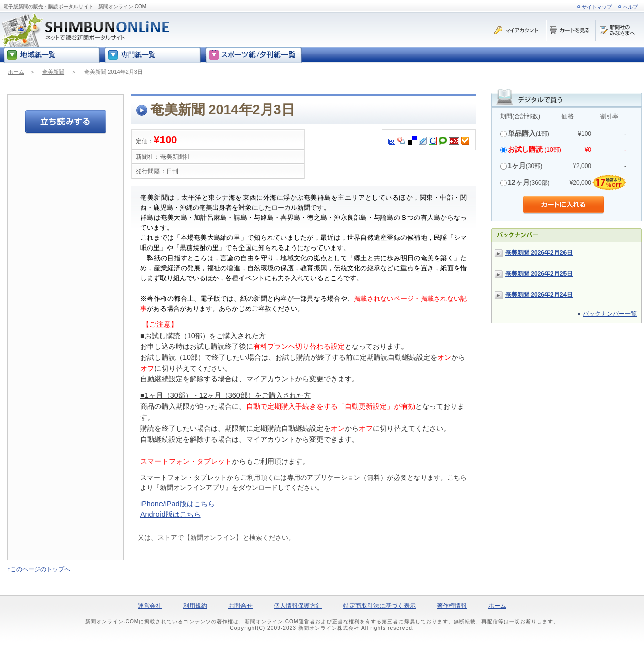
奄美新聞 (53, 72)
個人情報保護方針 (298, 606)
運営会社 (150, 606)
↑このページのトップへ (39, 569)
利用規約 (195, 606)
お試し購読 (525, 149)
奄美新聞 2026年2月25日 (539, 274)
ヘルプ (630, 7)
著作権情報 (452, 606)
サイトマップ (597, 7)
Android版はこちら (171, 514)
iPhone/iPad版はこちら (178, 504)
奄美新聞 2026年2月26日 (539, 253)
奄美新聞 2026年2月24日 (539, 295)
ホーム (16, 72)
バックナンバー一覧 (610, 314)
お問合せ (240, 606)
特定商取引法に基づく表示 (379, 606)
